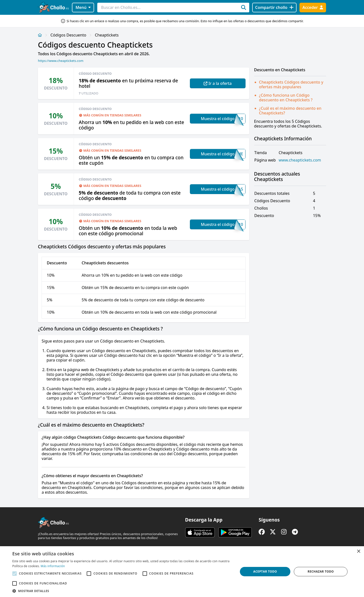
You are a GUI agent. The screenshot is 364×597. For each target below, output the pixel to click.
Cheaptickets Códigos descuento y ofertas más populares (291, 84)
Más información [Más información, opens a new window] (53, 566)
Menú (83, 7)
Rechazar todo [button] (321, 571)
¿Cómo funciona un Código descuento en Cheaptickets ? (286, 98)
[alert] (182, 572)
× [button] (358, 552)
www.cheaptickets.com (300, 160)
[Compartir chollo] (274, 8)
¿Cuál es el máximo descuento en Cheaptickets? (290, 111)
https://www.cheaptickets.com (61, 61)
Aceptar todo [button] (265, 571)
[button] (122, 591)
